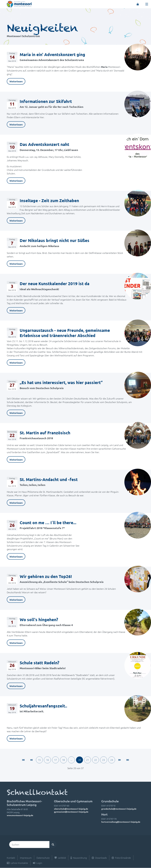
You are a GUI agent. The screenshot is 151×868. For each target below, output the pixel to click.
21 (88, 760)
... (71, 760)
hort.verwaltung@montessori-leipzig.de (121, 822)
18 (63, 760)
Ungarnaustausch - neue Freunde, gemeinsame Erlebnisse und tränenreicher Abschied (65, 333)
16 (47, 760)
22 (96, 760)
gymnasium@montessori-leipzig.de (71, 812)
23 (105, 760)
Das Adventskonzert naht (44, 144)
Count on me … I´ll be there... (48, 522)
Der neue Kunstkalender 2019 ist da (54, 283)
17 (55, 760)
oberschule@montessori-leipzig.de (71, 809)
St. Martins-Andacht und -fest (49, 479)
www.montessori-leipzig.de (20, 815)
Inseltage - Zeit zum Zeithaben (49, 200)
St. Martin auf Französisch (45, 433)
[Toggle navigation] (147, 4)
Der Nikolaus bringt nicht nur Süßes (54, 240)
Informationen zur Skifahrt (46, 101)
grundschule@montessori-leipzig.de (119, 809)
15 (38, 760)
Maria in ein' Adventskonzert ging (52, 54)
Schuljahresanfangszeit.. (43, 706)
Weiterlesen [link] (16, 81)
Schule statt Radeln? (39, 663)
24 (113, 760)
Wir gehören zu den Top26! (46, 576)
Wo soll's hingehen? (39, 619)
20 (80, 760)
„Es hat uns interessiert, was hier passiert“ (61, 382)
